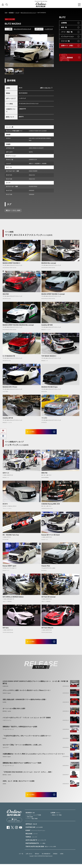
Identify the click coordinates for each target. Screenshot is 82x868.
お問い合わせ (29, 858)
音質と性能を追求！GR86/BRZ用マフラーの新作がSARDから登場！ (25, 702)
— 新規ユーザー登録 (56, 819)
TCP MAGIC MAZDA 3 (49, 356)
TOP (6, 13)
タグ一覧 (21, 858)
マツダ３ (44, 418)
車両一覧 (64, 27)
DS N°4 (5, 505)
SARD (4, 705)
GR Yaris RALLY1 (47, 629)
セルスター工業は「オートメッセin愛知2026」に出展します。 (23, 747)
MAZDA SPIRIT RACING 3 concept (53, 294)
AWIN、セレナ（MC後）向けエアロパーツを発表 (19, 784)
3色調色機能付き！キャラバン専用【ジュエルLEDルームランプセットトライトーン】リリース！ (34, 756)
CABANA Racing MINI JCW (51, 505)
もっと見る (33, 432)
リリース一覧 (65, 41)
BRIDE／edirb (7, 714)
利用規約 (55, 858)
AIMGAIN (5, 689)
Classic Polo (46, 567)
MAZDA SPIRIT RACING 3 (11, 263)
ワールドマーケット (8, 732)
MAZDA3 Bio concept (49, 263)
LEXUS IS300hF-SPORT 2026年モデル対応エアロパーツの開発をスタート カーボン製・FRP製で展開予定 (35, 685)
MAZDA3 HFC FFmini (10, 387)
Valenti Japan (7, 696)
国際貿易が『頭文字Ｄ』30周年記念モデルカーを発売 (20, 729)
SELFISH (6, 294)
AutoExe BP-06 (8, 418)
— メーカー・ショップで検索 (33, 819)
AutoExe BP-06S (47, 325)
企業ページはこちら (45, 88)
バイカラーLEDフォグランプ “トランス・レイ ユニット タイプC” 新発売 (27, 720)
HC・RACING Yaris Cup (11, 536)
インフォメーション (67, 36)
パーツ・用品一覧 (67, 32)
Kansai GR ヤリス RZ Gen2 (51, 536)
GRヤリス (6, 474)
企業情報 (64, 23)
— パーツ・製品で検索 (32, 822)
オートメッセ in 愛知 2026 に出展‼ (14, 711)
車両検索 (11, 13)
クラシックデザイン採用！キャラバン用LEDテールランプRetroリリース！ (27, 693)
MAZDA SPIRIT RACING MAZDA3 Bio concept (18, 325)
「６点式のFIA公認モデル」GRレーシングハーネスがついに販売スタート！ (27, 738)
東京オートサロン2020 (13, 210)
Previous (8, 51)
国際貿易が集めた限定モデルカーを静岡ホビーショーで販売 (22, 766)
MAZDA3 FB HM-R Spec (50, 387)
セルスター (6, 750)
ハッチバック (49, 29)
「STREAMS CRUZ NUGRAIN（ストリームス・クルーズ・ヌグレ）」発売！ (28, 775)
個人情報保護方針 (46, 858)
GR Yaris (6, 629)
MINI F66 (44, 474)
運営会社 (37, 858)
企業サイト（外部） (67, 46)
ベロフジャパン (7, 723)
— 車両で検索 (29, 821)
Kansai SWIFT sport (9, 567)
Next (51, 51)
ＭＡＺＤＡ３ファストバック (28, 13)
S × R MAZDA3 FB (9, 356)
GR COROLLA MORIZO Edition (13, 598)
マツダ (17, 13)
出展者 (62, 858)
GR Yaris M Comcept (48, 598)
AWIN (4, 786)
